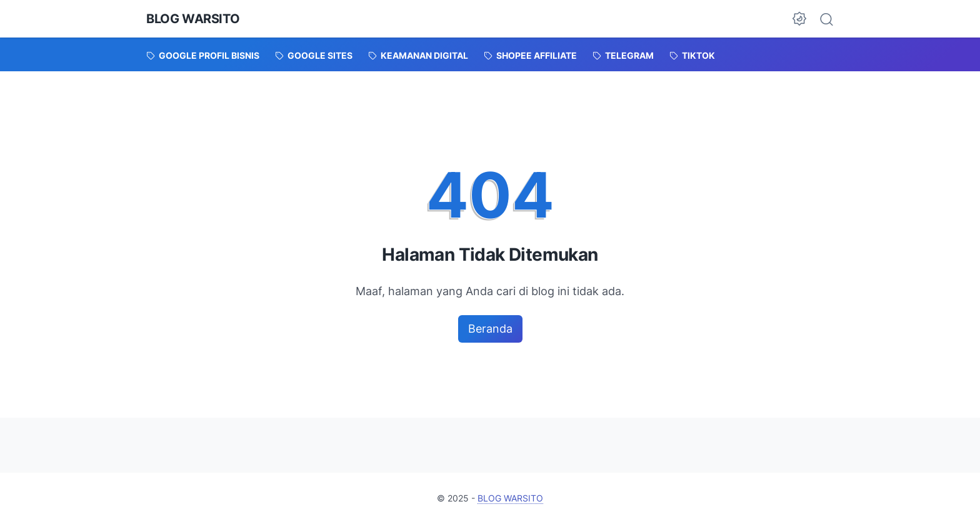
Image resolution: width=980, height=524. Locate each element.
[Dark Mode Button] (799, 19)
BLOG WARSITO (193, 19)
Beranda (490, 329)
